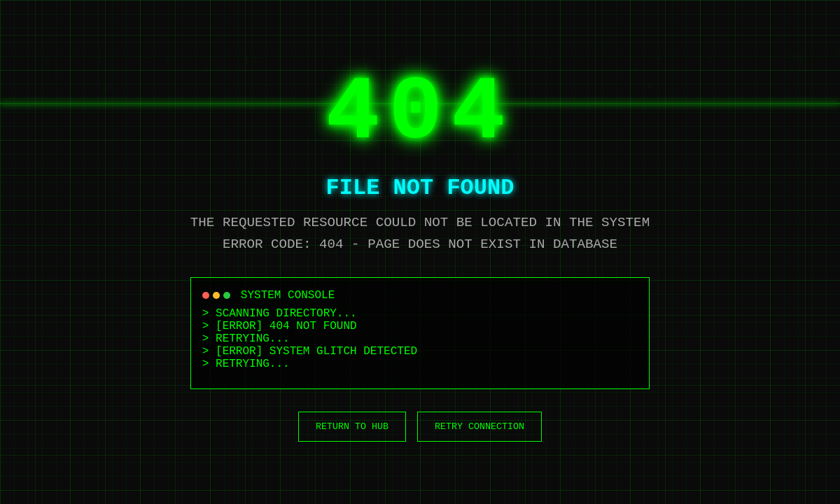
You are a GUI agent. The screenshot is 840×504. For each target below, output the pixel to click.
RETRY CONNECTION (479, 427)
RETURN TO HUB (352, 427)
